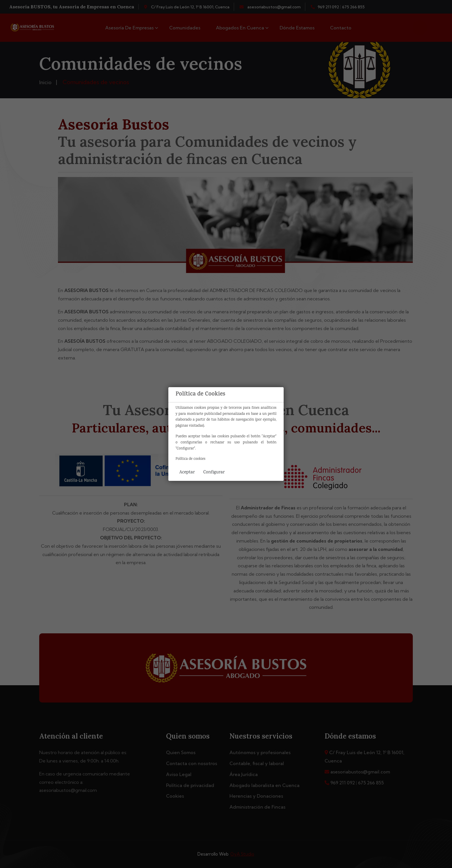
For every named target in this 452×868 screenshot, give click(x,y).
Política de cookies (190, 459)
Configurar (214, 472)
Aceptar (187, 472)
